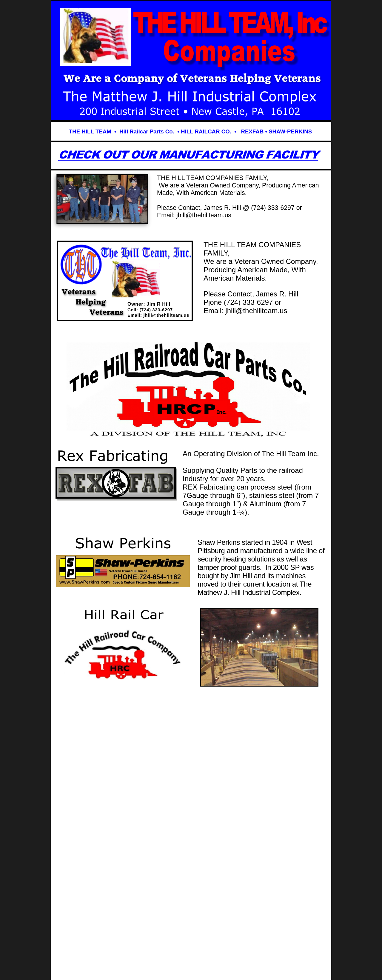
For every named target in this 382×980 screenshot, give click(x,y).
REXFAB (252, 131)
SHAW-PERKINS (290, 131)
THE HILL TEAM (90, 131)
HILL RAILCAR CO (205, 131)
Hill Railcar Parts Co (146, 131)
